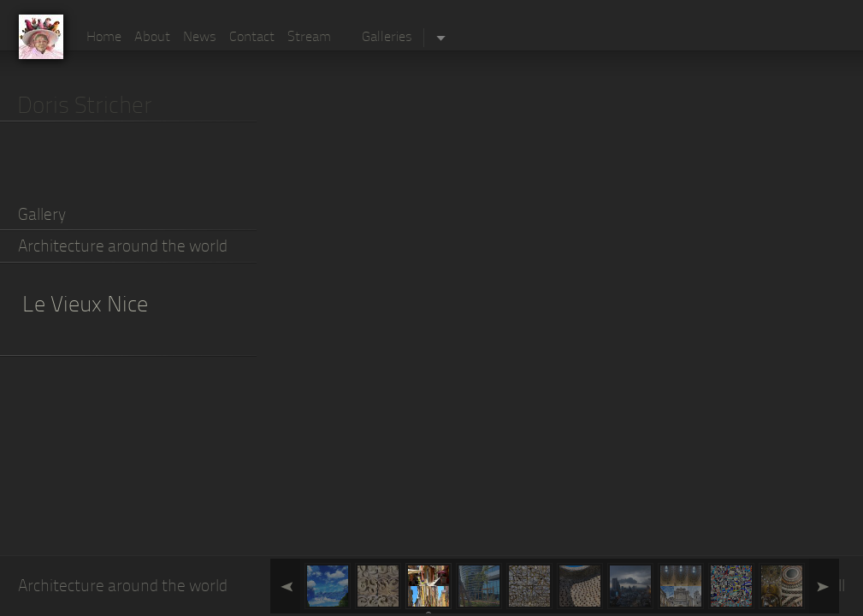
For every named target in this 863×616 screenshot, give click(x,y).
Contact (252, 38)
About (152, 38)
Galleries (387, 38)
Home (104, 38)
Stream (309, 38)
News (200, 38)
